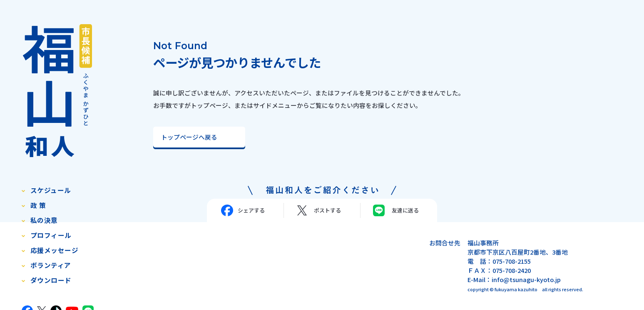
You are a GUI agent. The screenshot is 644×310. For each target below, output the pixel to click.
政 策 (38, 205)
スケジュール (51, 190)
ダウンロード (51, 280)
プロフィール (51, 235)
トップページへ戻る (189, 137)
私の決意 (44, 220)
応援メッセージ (54, 250)
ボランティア (51, 265)
